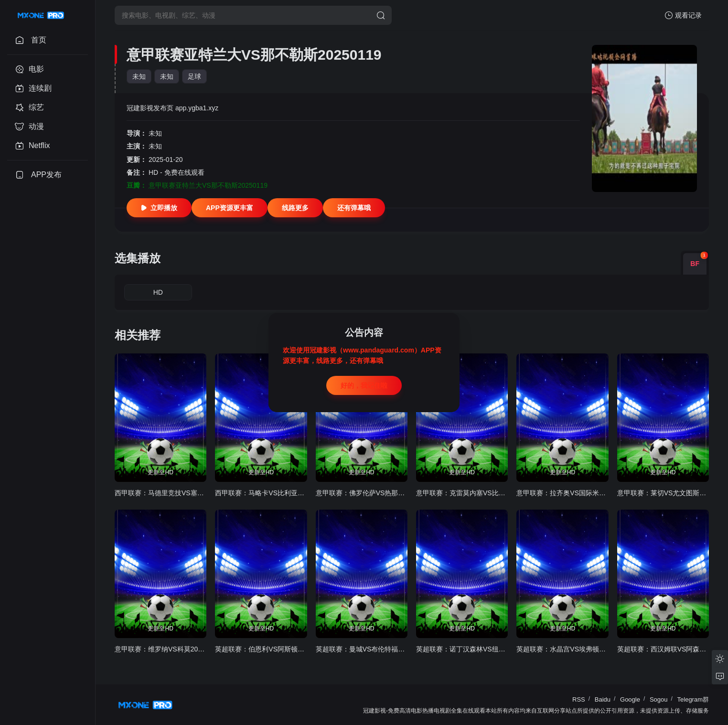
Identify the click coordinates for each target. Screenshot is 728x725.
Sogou (659, 699)
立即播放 (159, 208)
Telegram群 (693, 699)
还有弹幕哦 (354, 208)
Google (630, 699)
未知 (139, 76)
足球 (194, 76)
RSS (579, 699)
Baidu (603, 699)
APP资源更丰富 (230, 208)
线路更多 (295, 208)
